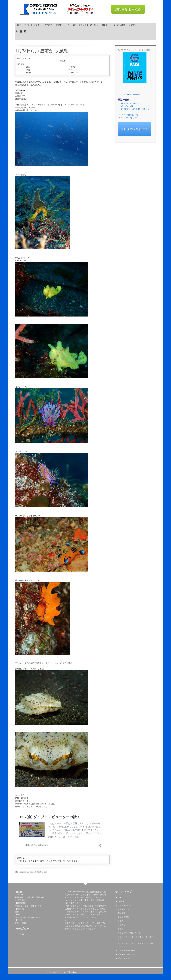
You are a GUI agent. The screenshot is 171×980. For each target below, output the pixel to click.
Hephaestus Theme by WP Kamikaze (62, 972)
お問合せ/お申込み (128, 9)
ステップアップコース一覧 (85, 26)
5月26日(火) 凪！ (128, 106)
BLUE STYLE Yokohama (130, 94)
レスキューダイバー (126, 950)
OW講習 (49, 25)
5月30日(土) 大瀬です (130, 103)
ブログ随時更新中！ (134, 129)
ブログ (121, 929)
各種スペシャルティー (127, 954)
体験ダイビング (63, 25)
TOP (19, 25)
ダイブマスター (124, 958)
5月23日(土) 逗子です (130, 115)
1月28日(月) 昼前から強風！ (44, 51)
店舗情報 (132, 25)
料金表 (106, 25)
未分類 (21, 934)
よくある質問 (119, 25)
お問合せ (121, 925)
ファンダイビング (33, 25)
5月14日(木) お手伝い (130, 118)
